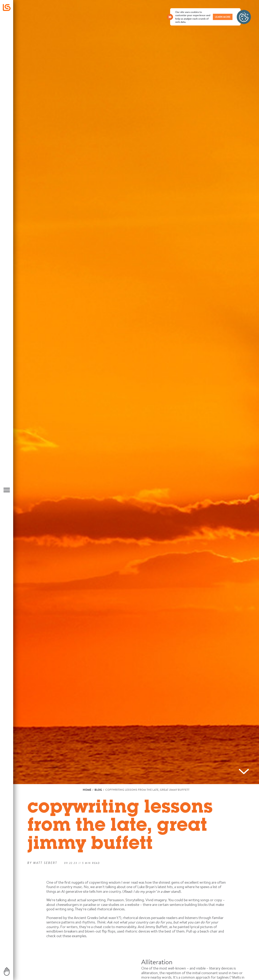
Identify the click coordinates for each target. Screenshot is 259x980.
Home (87, 790)
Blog (98, 790)
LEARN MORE (223, 17)
